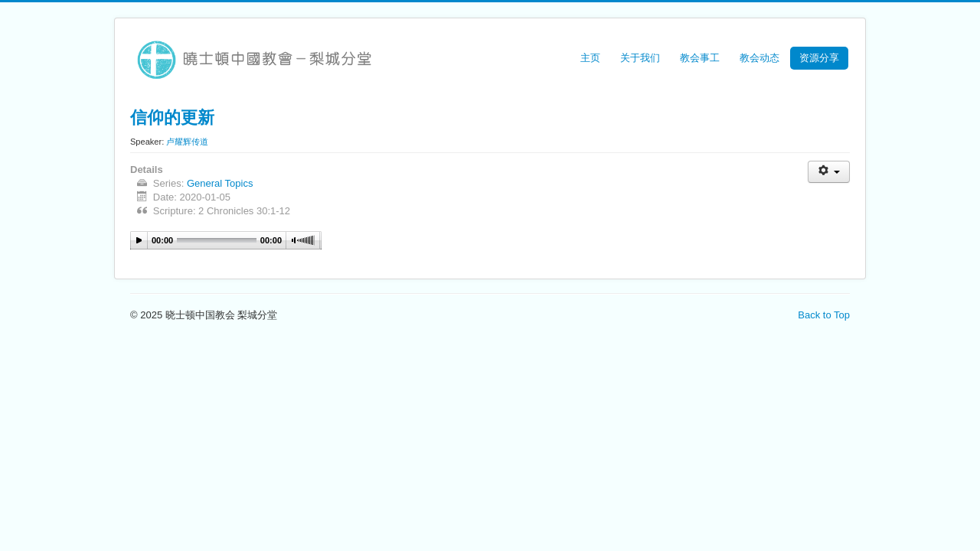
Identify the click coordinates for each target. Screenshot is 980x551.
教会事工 (700, 58)
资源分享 (819, 58)
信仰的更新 (172, 116)
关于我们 (640, 58)
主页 (590, 58)
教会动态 (759, 58)
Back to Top (824, 315)
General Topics (220, 183)
